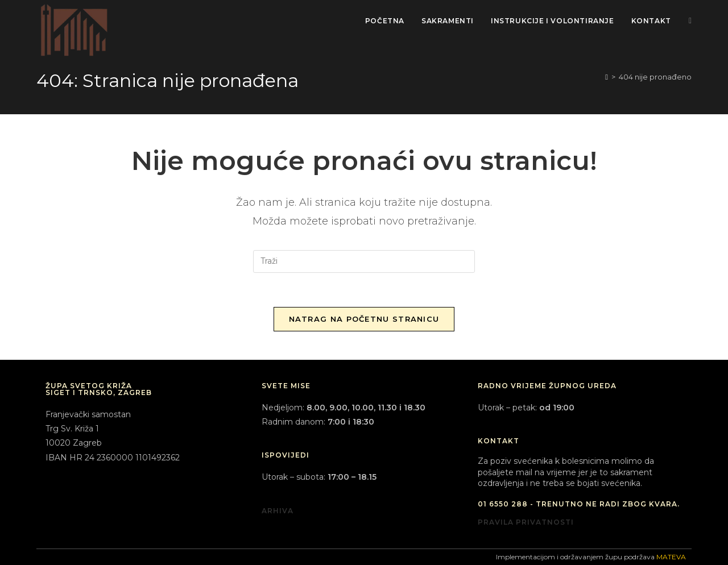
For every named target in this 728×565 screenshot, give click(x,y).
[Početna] (607, 77)
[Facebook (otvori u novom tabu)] (690, 21)
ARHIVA (278, 511)
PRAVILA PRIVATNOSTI (526, 522)
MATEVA (671, 557)
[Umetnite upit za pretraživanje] (364, 261)
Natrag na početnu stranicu (364, 319)
